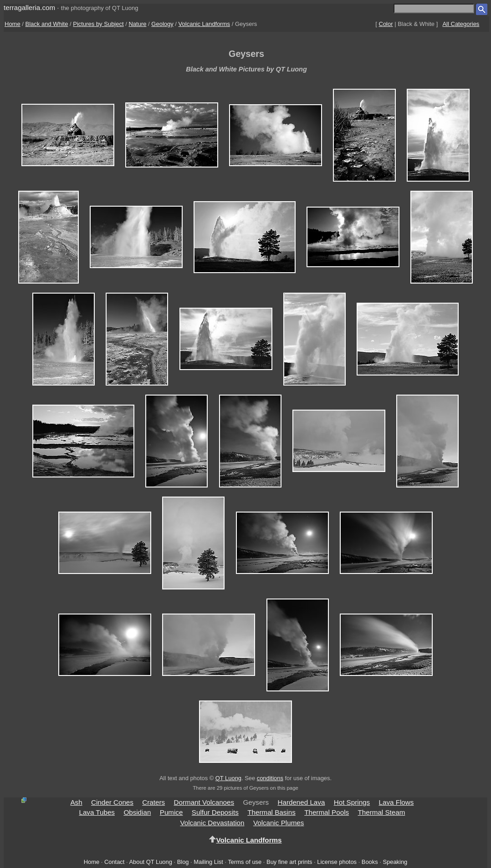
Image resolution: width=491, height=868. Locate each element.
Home (13, 24)
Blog (183, 862)
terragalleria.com (29, 8)
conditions (270, 778)
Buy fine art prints (289, 862)
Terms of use (245, 862)
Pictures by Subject (98, 24)
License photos (337, 862)
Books (370, 862)
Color (386, 24)
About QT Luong (150, 862)
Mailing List (208, 862)
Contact (114, 862)
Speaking (395, 862)
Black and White (47, 24)
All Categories (461, 24)
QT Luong (228, 778)
